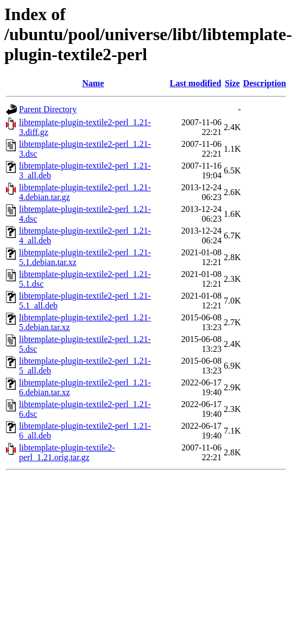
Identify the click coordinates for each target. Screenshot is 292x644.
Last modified (196, 83)
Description (265, 83)
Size (232, 83)
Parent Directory (48, 109)
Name (93, 83)
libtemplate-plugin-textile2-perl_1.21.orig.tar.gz (67, 452)
